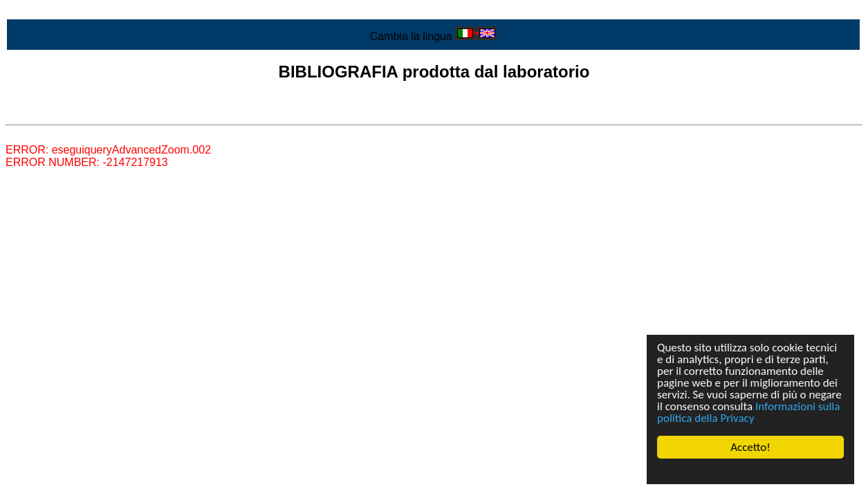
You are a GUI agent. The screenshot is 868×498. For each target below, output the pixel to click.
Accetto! (750, 447)
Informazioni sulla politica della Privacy (748, 412)
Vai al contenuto (45, 11)
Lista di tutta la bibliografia (70, 112)
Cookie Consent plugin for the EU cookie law (750, 471)
